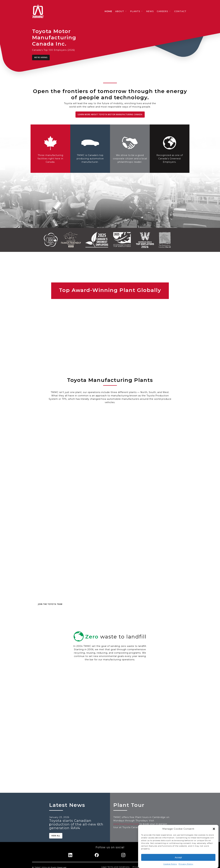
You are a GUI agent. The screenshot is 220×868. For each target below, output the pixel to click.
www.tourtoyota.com (126, 824)
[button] (214, 829)
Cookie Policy (170, 864)
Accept (178, 857)
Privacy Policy (186, 864)
